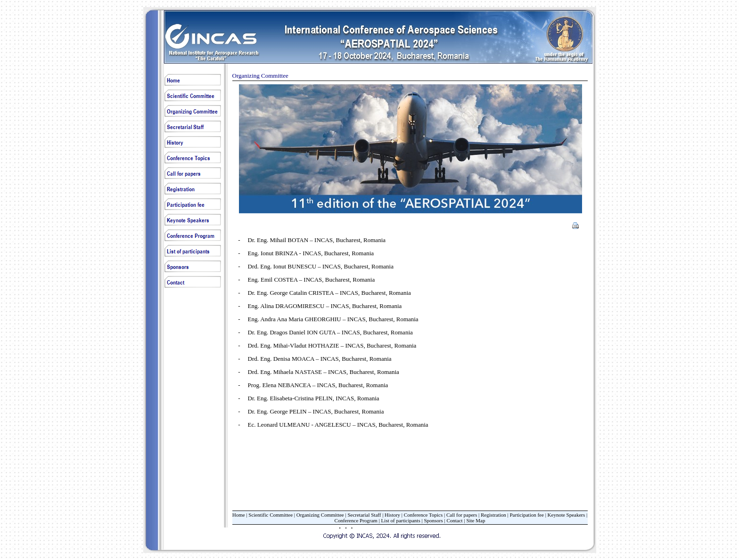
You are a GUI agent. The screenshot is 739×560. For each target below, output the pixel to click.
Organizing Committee (320, 515)
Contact (454, 520)
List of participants (401, 520)
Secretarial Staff (364, 515)
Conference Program (356, 520)
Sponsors (433, 520)
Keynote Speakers (567, 515)
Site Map (476, 520)
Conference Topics (423, 515)
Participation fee (527, 515)
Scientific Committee (271, 515)
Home (239, 515)
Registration (493, 515)
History (392, 515)
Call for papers (462, 515)
